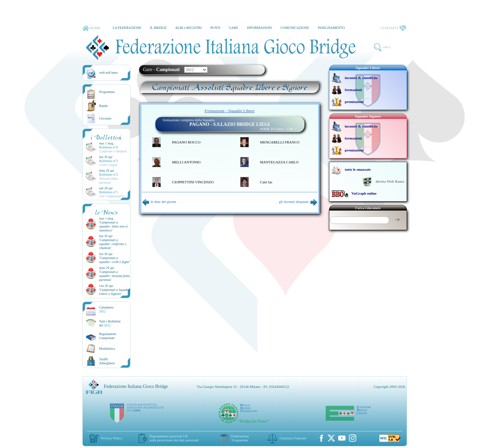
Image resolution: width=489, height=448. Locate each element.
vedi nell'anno (109, 73)
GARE (234, 28)
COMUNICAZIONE (295, 28)
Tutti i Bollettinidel (110, 323)
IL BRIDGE (158, 28)
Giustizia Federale (293, 438)
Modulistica (107, 349)
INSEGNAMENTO (331, 28)
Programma (107, 92)
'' (114, 226)
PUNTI (215, 28)
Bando (104, 106)
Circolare (105, 118)
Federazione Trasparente (240, 438)
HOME (91, 28)
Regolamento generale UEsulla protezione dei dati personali (174, 438)
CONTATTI (393, 28)
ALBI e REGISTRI (189, 28)
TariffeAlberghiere (107, 361)
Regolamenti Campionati (108, 336)
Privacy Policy (112, 438)
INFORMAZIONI (259, 28)
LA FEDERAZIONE (127, 28)
